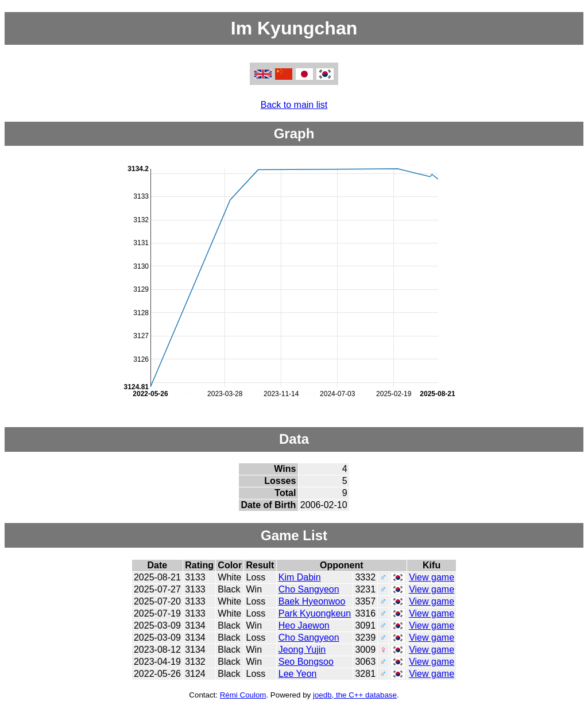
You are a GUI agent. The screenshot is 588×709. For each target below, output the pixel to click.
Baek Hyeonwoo (312, 601)
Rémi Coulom (243, 695)
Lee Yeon (298, 674)
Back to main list (294, 105)
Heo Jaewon (304, 625)
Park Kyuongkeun (315, 613)
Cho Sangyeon (309, 589)
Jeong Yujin (302, 650)
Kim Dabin (300, 577)
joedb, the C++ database (355, 695)
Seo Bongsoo (306, 662)
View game (432, 577)
